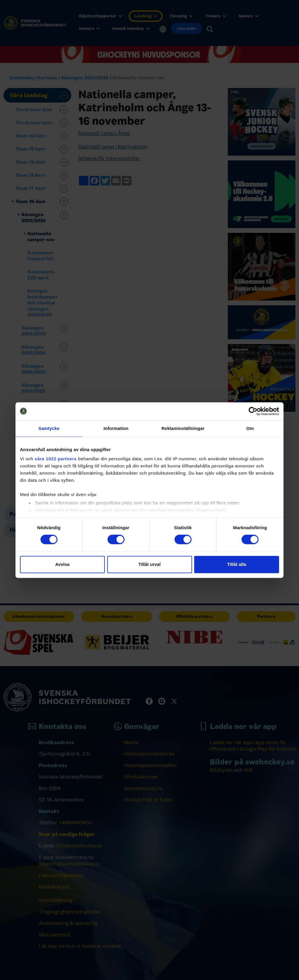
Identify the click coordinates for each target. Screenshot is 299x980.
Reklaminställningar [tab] (183, 428)
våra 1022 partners (56, 459)
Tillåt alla (237, 564)
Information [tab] (116, 428)
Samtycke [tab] (49, 428)
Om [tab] (250, 428)
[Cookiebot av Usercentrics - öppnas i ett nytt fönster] (253, 411)
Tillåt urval (150, 564)
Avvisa (63, 564)
